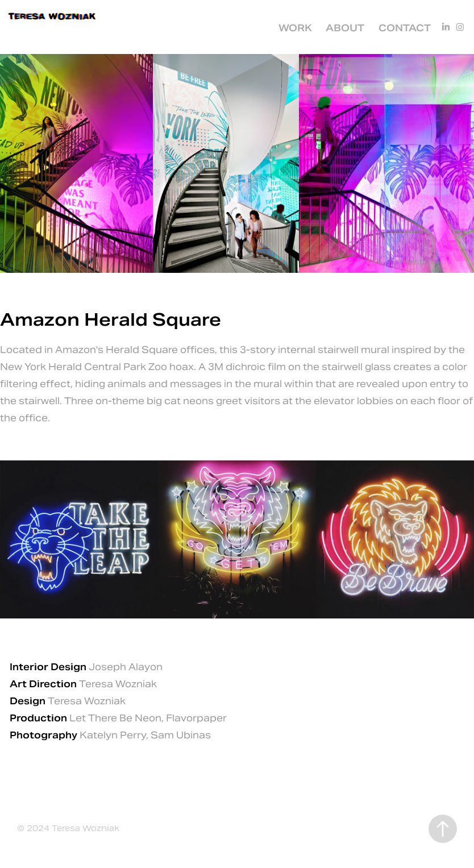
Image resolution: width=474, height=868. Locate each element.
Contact (405, 28)
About (345, 28)
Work (295, 28)
